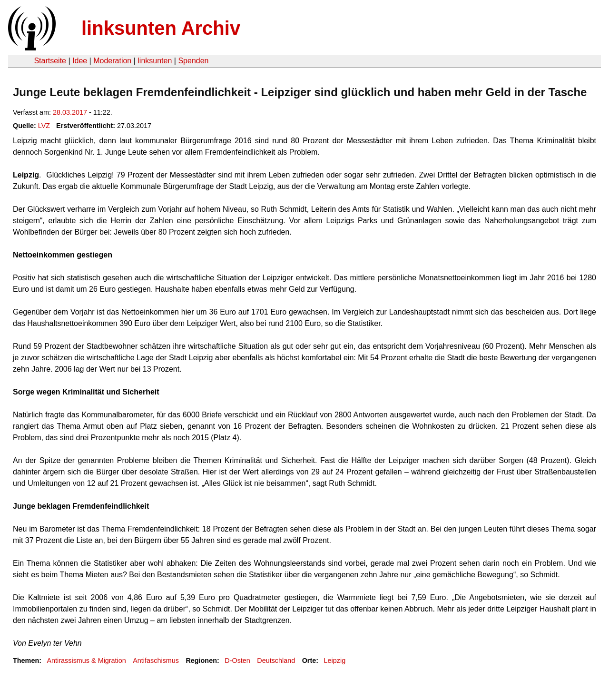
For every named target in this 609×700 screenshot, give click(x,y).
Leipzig (335, 661)
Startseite (50, 61)
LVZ (44, 126)
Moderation (112, 61)
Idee (80, 61)
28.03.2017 (70, 112)
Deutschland (276, 661)
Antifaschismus (156, 661)
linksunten (155, 61)
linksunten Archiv (161, 28)
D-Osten (237, 661)
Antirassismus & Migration (86, 661)
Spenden (193, 61)
